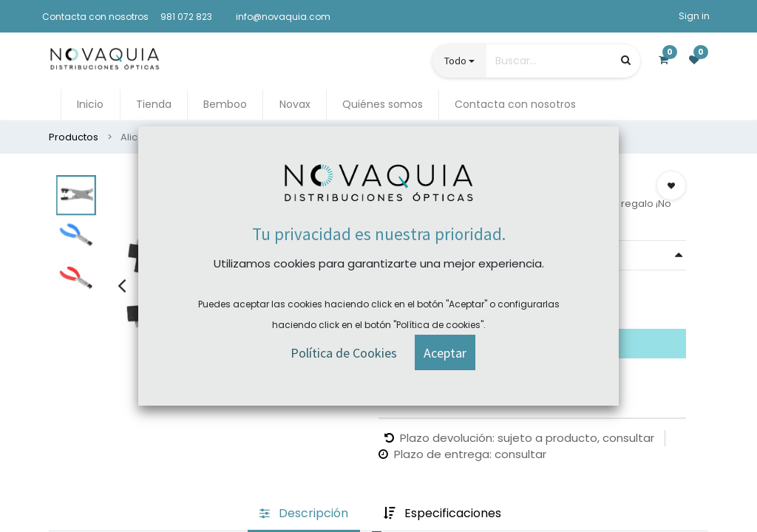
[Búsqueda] (626, 60)
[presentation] (122, 285)
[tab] (304, 514)
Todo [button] (455, 61)
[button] (671, 185)
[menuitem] (90, 105)
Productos (74, 137)
